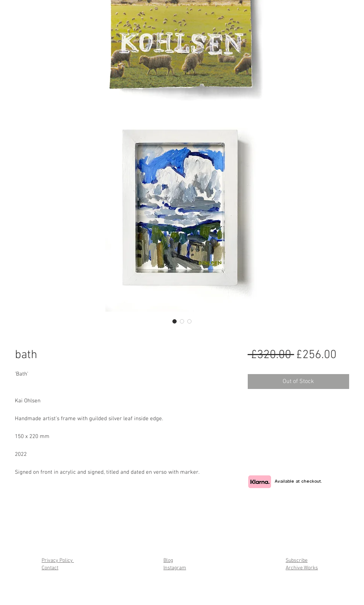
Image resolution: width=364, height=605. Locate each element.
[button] (284, 82)
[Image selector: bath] (175, 321)
